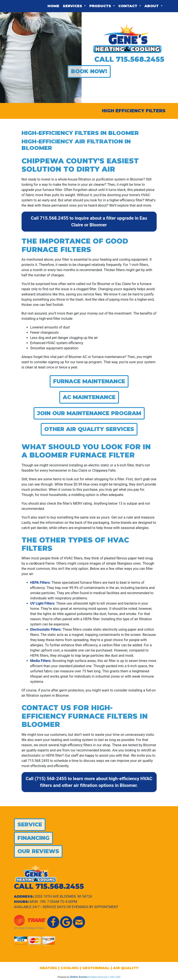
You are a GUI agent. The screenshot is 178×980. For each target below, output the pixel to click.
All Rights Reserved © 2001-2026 (104, 977)
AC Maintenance (89, 397)
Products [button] (101, 6)
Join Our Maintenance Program (89, 413)
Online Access (79, 977)
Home (53, 6)
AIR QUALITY (126, 968)
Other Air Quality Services (89, 429)
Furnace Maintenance (89, 381)
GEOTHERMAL (96, 968)
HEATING (48, 968)
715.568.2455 (140, 59)
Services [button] (73, 6)
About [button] (152, 6)
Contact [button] (128, 6)
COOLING (70, 968)
